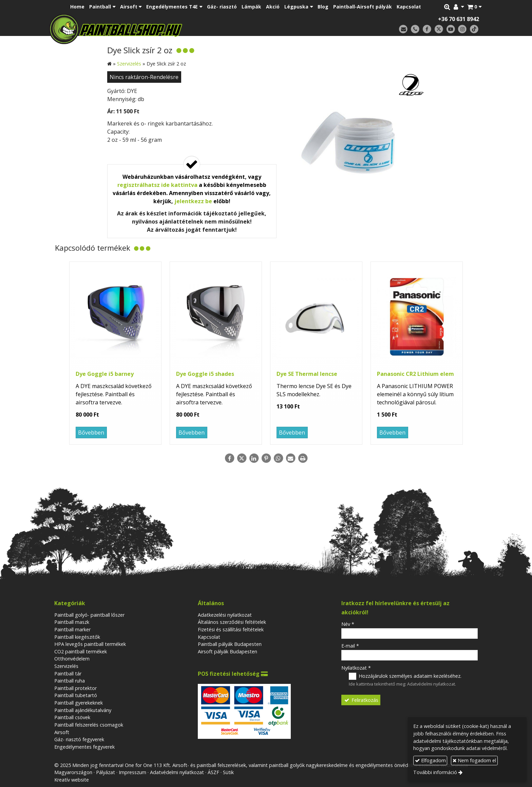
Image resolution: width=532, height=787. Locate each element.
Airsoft (62, 732)
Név (348, 624)
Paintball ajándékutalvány (83, 710)
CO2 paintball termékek (81, 651)
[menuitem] (77, 7)
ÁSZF (213, 772)
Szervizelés (66, 666)
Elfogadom (430, 760)
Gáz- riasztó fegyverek (79, 739)
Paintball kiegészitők (77, 637)
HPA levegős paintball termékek (90, 644)
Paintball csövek (72, 717)
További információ (435, 772)
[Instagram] (462, 29)
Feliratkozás (361, 700)
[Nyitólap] (163, 29)
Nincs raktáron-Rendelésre (144, 77)
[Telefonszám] (415, 29)
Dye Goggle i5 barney (105, 374)
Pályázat (106, 772)
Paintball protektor (75, 688)
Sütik (228, 772)
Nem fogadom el (474, 760)
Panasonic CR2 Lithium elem (415, 374)
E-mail (350, 646)
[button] (474, 7)
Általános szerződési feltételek (232, 622)
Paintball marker (72, 629)
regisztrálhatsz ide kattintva (157, 185)
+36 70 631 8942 (459, 19)
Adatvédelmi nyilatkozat (431, 684)
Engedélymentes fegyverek (84, 747)
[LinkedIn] (254, 458)
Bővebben (91, 433)
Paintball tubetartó (76, 695)
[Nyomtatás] (303, 458)
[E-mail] (403, 29)
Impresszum (132, 772)
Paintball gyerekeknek (79, 703)
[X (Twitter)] (439, 29)
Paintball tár (68, 674)
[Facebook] (427, 29)
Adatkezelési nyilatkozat (225, 615)
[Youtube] (451, 29)
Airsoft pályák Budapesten (227, 651)
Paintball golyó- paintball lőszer (89, 615)
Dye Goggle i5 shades (205, 374)
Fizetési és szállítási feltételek (231, 629)
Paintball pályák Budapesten (230, 644)
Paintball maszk (72, 622)
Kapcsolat (209, 637)
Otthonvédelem (72, 659)
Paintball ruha (70, 681)
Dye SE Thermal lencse (307, 374)
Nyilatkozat (356, 668)
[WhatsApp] (278, 458)
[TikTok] (474, 29)
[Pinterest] (266, 458)
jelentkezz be (193, 201)
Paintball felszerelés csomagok (89, 725)
